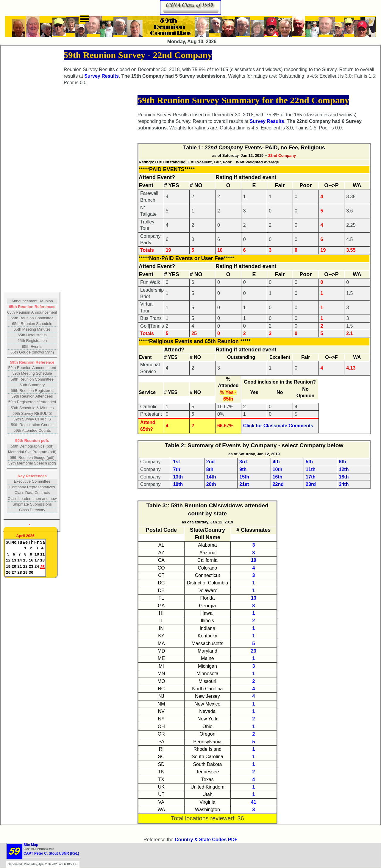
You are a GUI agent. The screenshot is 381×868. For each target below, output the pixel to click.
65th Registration (32, 341)
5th (309, 462)
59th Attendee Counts (32, 430)
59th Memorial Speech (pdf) (32, 463)
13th (178, 477)
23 (254, 651)
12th (344, 469)
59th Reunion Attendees (32, 396)
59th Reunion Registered (32, 391)
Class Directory (32, 510)
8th (210, 469)
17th (311, 477)
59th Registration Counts (32, 425)
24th (344, 484)
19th (178, 484)
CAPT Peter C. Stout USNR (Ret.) (51, 853)
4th (276, 462)
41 (254, 802)
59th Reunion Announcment (32, 368)
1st (176, 462)
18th (344, 477)
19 (254, 560)
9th (243, 469)
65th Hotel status (32, 335)
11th (311, 469)
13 (254, 598)
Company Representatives (32, 487)
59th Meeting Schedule (32, 373)
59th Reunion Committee (32, 379)
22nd (278, 484)
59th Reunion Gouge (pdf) (32, 458)
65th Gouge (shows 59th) (32, 352)
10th (278, 469)
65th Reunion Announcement (32, 312)
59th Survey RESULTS (32, 413)
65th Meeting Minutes (32, 329)
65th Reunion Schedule (32, 324)
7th (177, 469)
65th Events (32, 347)
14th (211, 477)
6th (343, 462)
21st (244, 484)
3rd (243, 462)
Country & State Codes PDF (206, 840)
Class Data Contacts (32, 493)
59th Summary (32, 385)
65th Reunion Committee (32, 318)
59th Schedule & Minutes (32, 408)
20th (211, 484)
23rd (311, 484)
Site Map (31, 845)
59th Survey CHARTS (32, 419)
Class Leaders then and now (32, 499)
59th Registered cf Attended (32, 402)
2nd (210, 462)
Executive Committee (32, 481)
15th (244, 477)
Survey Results (102, 76)
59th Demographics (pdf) (32, 446)
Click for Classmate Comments (278, 426)
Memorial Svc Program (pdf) (32, 452)
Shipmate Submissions (32, 504)
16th (278, 477)
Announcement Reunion (32, 301)
